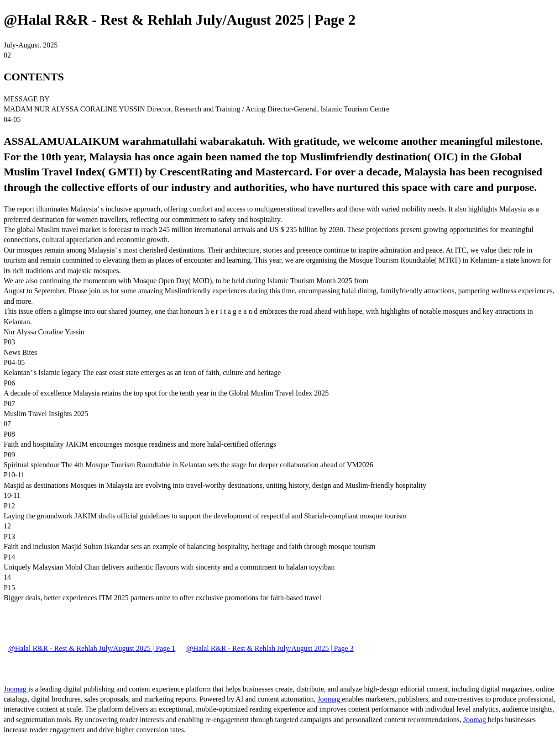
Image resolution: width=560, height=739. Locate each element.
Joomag (16, 689)
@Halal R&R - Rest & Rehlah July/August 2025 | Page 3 (270, 648)
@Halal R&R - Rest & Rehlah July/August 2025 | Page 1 (92, 648)
